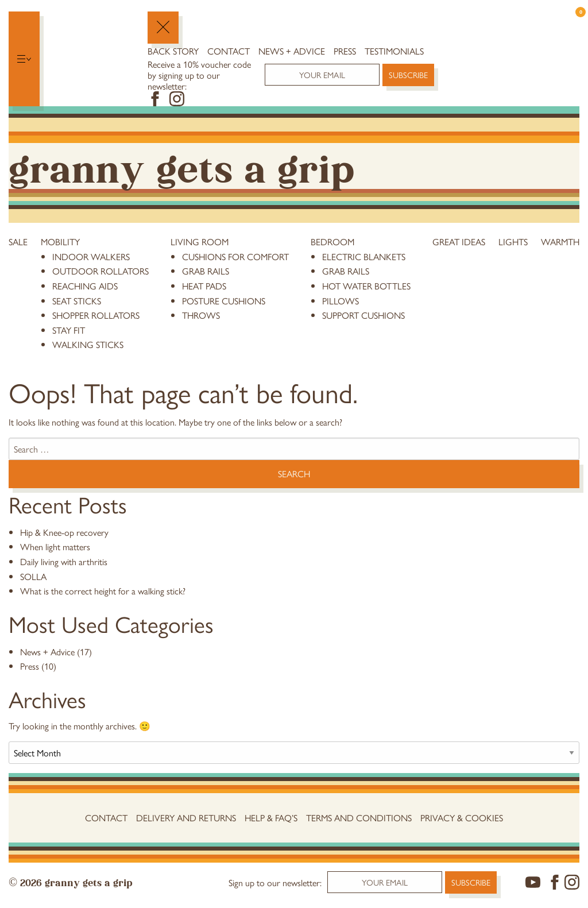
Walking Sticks (88, 344)
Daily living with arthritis (64, 561)
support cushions (363, 315)
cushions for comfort (235, 256)
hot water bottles (366, 286)
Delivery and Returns (186, 818)
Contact (229, 51)
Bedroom (332, 242)
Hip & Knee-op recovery (64, 532)
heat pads (204, 286)
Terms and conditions (359, 818)
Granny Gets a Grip (181, 166)
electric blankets (364, 256)
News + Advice (292, 51)
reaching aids (85, 286)
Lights (513, 242)
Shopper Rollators (96, 315)
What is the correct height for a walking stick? (103, 591)
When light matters (55, 546)
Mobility (60, 242)
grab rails (206, 271)
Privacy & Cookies (462, 818)
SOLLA (33, 576)
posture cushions (224, 301)
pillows (341, 301)
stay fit (69, 330)
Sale (18, 242)
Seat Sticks (77, 301)
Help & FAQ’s (271, 818)
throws (201, 315)
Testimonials (394, 51)
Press (345, 51)
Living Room (200, 242)
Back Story (173, 51)
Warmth (560, 242)
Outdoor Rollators (100, 271)
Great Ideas (459, 242)
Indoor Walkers (91, 256)
